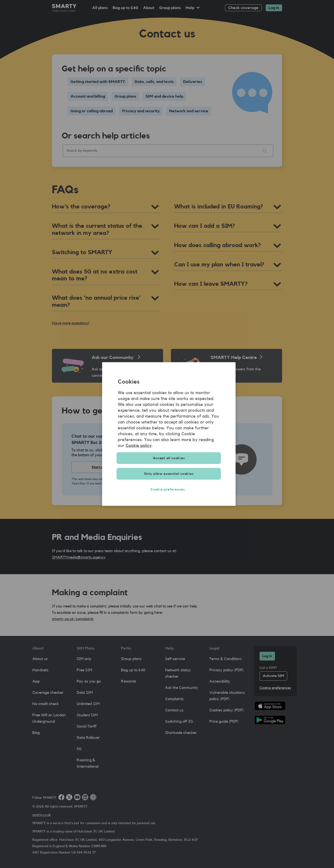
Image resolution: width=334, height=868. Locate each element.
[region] (169, 434)
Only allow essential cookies (169, 474)
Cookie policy (139, 445)
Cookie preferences (169, 490)
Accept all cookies (169, 458)
